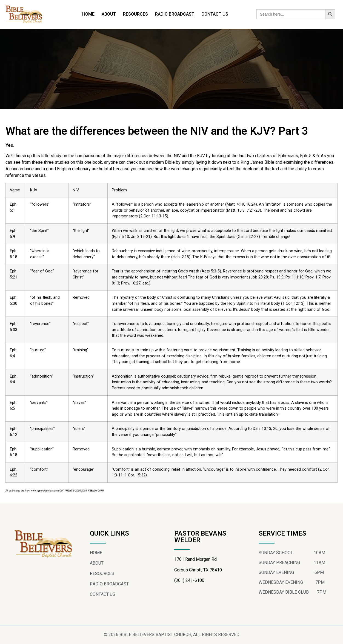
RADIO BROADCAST (175, 14)
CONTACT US (215, 14)
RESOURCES (135, 14)
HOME (88, 14)
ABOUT (109, 14)
